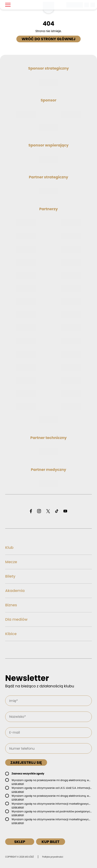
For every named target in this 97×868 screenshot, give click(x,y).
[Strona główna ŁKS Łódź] (48, 8)
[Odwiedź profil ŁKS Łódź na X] (48, 512)
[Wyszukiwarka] (87, 5)
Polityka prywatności (53, 857)
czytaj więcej (18, 784)
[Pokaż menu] (8, 5)
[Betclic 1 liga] (75, 5)
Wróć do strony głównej (48, 39)
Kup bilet (50, 842)
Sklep (20, 842)
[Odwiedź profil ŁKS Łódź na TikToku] (57, 511)
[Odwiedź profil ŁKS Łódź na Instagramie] (39, 511)
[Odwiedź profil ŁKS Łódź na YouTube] (65, 511)
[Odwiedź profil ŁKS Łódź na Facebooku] (31, 511)
